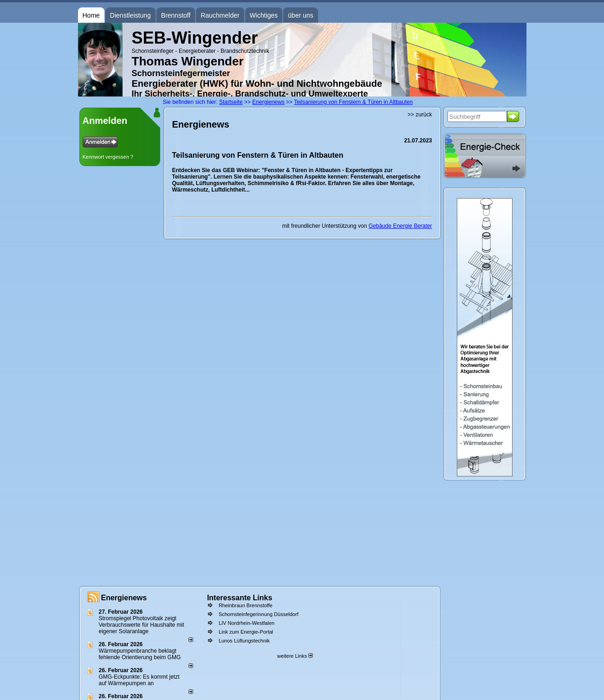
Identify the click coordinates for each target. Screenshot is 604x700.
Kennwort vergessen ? (108, 157)
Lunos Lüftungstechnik (244, 641)
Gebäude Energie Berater (400, 226)
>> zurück (420, 115)
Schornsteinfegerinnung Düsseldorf (259, 614)
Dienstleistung (130, 15)
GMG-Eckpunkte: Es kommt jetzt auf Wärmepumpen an (139, 680)
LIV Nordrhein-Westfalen (247, 623)
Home (91, 15)
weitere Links (295, 656)
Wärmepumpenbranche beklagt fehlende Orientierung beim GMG (140, 654)
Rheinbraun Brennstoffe (246, 605)
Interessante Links (240, 598)
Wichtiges (264, 15)
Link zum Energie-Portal (246, 632)
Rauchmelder (220, 15)
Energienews (124, 598)
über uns (300, 15)
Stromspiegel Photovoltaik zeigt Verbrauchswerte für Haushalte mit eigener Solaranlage (142, 625)
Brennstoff (176, 15)
